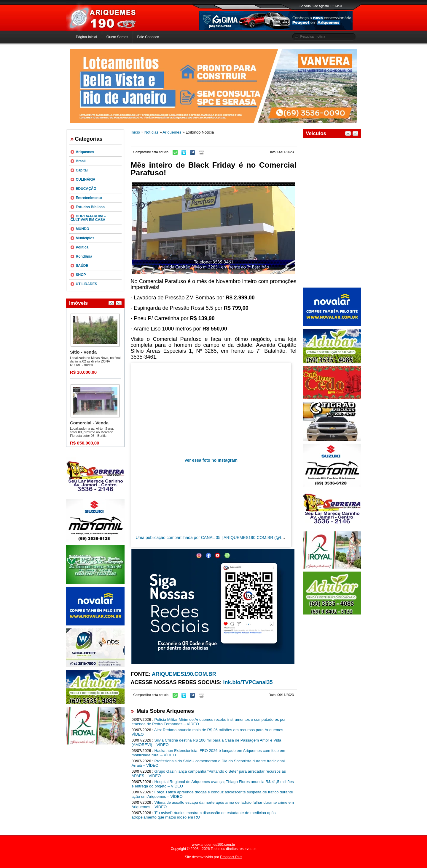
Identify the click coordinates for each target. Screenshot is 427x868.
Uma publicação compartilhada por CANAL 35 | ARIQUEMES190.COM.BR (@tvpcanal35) (219, 538)
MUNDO (83, 229)
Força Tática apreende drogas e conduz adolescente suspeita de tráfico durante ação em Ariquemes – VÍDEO (212, 794)
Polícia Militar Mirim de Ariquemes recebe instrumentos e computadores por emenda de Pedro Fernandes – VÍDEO (209, 722)
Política (82, 247)
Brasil (81, 161)
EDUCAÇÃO (86, 189)
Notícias (152, 132)
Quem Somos (117, 37)
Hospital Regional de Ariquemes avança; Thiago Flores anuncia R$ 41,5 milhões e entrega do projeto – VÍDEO (213, 784)
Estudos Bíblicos (90, 207)
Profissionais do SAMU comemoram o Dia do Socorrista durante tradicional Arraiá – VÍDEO (208, 763)
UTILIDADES (87, 284)
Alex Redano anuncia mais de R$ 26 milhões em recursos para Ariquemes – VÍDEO (209, 732)
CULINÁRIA (86, 179)
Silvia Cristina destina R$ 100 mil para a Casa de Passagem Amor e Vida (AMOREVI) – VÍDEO (207, 742)
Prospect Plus (231, 857)
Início (136, 132)
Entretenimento (89, 198)
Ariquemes (85, 152)
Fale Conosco (148, 37)
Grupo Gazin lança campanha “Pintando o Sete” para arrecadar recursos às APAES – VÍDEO (209, 774)
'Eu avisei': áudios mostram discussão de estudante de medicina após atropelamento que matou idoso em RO (204, 815)
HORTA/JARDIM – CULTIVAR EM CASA (88, 218)
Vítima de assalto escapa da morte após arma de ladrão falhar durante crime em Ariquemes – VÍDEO (213, 805)
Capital (82, 170)
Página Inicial (86, 37)
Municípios (85, 238)
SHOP (81, 275)
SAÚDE (82, 266)
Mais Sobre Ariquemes (165, 711)
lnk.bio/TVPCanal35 (248, 682)
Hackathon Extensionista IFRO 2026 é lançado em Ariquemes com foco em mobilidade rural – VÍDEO (208, 753)
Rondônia (84, 256)
